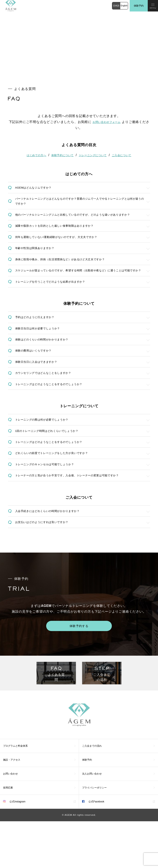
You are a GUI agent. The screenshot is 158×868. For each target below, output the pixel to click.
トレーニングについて (94, 155)
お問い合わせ (10, 820)
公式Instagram (14, 848)
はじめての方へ (34, 155)
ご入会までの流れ (92, 793)
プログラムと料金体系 (15, 793)
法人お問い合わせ (92, 820)
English (124, 6)
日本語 (116, 6)
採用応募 (8, 834)
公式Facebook (93, 848)
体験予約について (61, 155)
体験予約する (79, 671)
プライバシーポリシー (94, 834)
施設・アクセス (12, 807)
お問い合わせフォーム (110, 122)
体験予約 (139, 6)
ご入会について (124, 155)
